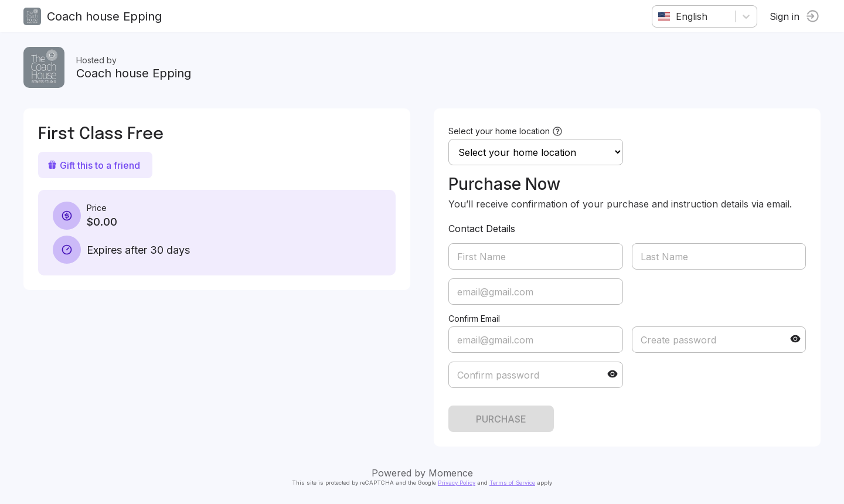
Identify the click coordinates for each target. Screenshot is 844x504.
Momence (451, 473)
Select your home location (499, 131)
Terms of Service (512, 483)
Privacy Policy (457, 483)
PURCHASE (501, 419)
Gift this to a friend (94, 165)
